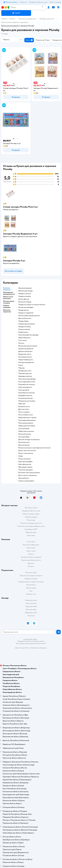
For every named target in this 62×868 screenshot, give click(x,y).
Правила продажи (31, 517)
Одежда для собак (31, 613)
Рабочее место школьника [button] (8, 298)
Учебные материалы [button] (7, 306)
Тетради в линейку (25, 296)
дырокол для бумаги (25, 351)
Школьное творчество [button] (7, 311)
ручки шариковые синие (27, 382)
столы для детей (24, 429)
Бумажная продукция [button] (7, 289)
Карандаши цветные (25, 376)
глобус (21, 456)
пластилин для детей (25, 470)
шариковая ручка (24, 338)
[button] (16, 13)
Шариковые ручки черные (27, 418)
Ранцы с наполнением (26, 453)
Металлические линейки (27, 401)
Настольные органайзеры (27, 379)
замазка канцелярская (26, 349)
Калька (21, 365)
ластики (21, 343)
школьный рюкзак (25, 434)
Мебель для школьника (26, 431)
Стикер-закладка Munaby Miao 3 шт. (21, 207)
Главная (4, 19)
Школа (12, 19)
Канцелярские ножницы (27, 393)
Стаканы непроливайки (26, 481)
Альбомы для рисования (27, 324)
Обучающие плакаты (25, 467)
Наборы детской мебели (27, 426)
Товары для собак (31, 606)
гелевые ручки (23, 332)
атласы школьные (24, 459)
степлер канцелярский (26, 362)
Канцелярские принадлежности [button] (9, 293)
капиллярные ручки (25, 357)
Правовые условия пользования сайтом (31, 641)
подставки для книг (25, 373)
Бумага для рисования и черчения (14, 22)
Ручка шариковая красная (27, 420)
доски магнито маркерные (27, 475)
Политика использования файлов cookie (31, 526)
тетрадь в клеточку (25, 294)
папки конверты (24, 412)
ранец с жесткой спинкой (27, 451)
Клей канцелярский (25, 387)
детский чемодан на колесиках (29, 440)
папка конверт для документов (29, 316)
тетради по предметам (26, 313)
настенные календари (26, 307)
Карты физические (25, 464)
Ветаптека (31, 616)
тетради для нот (24, 310)
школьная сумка (24, 442)
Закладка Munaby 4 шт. (14, 261)
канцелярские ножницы (27, 384)
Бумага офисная (24, 299)
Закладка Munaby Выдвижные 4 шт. (20, 234)
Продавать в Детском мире (31, 511)
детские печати (24, 409)
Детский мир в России (23, 648)
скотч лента (22, 340)
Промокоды (31, 520)
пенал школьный (24, 329)
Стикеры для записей (25, 398)
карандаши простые (25, 395)
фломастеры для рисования (28, 346)
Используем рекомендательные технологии (31, 643)
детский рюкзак (24, 445)
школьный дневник (25, 288)
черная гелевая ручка (26, 360)
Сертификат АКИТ (31, 529)
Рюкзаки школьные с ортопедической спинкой (34, 448)
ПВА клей (22, 404)
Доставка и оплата (31, 508)
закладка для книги (25, 371)
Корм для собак (31, 609)
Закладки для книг (47, 19)
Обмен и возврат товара (31, 514)
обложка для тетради (26, 291)
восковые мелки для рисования (29, 473)
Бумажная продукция (27, 19)
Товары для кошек (31, 600)
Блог (31, 591)
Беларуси (43, 648)
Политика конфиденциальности (31, 523)
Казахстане (35, 648)
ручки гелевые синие (26, 415)
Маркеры (21, 368)
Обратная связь (31, 532)
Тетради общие (23, 321)
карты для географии (25, 462)
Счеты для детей (24, 390)
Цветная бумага (24, 478)
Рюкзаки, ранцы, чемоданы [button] (9, 302)
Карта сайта (31, 535)
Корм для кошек (31, 603)
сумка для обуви (24, 437)
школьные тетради (25, 302)
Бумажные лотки (24, 407)
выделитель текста (25, 354)
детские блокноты (25, 318)
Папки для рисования (26, 423)
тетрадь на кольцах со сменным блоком (32, 305)
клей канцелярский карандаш (28, 335)
